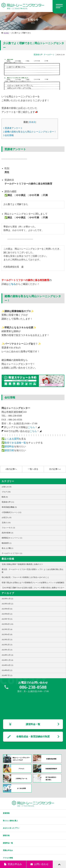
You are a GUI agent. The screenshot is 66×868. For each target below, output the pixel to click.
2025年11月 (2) (7, 599)
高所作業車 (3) (7, 533)
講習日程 (9, 450)
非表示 (32, 122)
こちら (12, 284)
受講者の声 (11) (8, 502)
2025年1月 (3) (7, 650)
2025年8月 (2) (7, 614)
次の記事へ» (55, 469)
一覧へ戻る (33, 469)
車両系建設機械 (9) (9, 507)
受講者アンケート (13, 128)
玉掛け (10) (6, 523)
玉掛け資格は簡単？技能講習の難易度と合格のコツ (22, 564)
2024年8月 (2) (7, 670)
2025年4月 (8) (7, 634)
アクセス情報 (8, 858)
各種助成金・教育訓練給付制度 (33, 737)
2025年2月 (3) (7, 645)
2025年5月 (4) (7, 629)
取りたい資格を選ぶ (10, 821)
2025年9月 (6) (7, 609)
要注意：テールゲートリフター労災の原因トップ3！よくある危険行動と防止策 (33, 571)
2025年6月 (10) (7, 624)
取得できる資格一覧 (15, 443)
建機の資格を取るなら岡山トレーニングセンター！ (30, 132)
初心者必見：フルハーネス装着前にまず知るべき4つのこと (25, 577)
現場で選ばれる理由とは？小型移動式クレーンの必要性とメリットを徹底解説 (33, 583)
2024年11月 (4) (7, 660)
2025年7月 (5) (7, 619)
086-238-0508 (33, 687)
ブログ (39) (6, 492)
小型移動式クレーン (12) (11, 512)
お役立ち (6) (6, 517)
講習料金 (9, 446)
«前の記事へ (11, 469)
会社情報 (8, 135)
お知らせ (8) (6, 487)
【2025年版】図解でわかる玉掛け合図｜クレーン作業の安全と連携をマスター (33, 588)
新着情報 (6, 813)
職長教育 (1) (6, 543)
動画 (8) (5, 497)
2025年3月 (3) (7, 640)
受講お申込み (8, 850)
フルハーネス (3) (8, 528)
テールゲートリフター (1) (12, 553)
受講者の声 (38, 55)
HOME (6, 33)
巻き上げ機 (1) (7, 548)
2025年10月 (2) (7, 604)
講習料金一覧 (33, 724)
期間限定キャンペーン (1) (12, 538)
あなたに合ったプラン (11, 828)
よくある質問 (12, 439)
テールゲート (49, 55)
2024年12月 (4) (7, 655)
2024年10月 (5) (7, 665)
